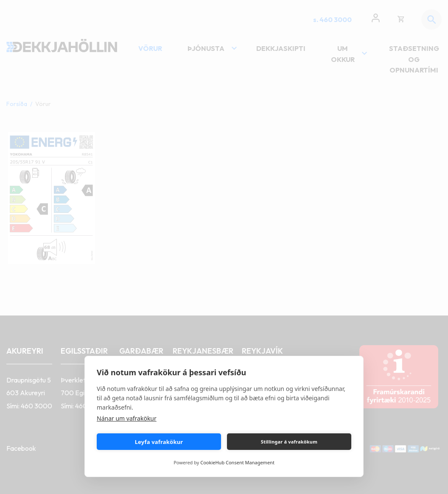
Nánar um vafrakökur (127, 418)
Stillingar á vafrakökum (289, 442)
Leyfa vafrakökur (159, 442)
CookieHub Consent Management (237, 462)
